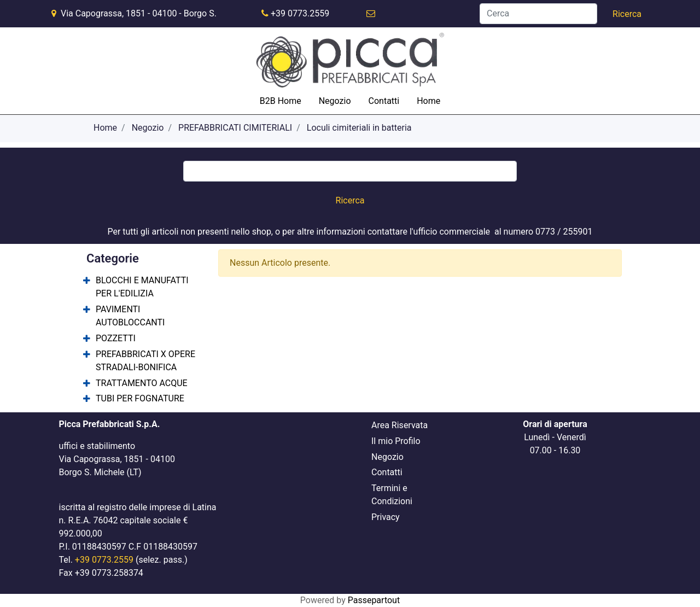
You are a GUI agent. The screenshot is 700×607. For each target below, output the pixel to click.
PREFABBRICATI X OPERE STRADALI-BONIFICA (145, 361)
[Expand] (87, 281)
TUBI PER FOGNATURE (140, 398)
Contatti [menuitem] (384, 101)
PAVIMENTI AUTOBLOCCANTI (130, 316)
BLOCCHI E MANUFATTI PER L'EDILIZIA (142, 287)
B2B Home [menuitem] (281, 101)
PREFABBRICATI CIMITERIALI (235, 128)
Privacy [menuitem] (386, 517)
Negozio (148, 128)
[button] (627, 14)
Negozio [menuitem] (335, 101)
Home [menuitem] (428, 101)
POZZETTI (116, 338)
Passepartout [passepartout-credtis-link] (374, 600)
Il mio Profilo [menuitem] (396, 441)
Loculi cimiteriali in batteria (359, 128)
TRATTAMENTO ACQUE (142, 383)
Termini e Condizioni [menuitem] (392, 495)
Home (105, 128)
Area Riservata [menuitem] (399, 425)
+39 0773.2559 (300, 13)
